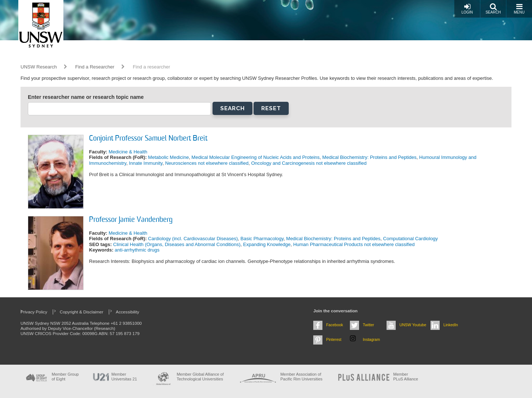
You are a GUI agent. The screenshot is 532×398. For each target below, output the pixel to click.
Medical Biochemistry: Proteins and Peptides (370, 157)
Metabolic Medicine (168, 157)
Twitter (368, 325)
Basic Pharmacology (262, 239)
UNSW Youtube (413, 325)
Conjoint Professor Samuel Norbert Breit (148, 139)
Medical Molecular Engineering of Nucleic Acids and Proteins (256, 157)
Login (467, 9)
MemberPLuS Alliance (406, 377)
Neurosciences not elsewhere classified (207, 163)
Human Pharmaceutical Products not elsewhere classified (354, 244)
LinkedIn (451, 325)
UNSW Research (39, 67)
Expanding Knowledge (267, 244)
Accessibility (128, 312)
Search (493, 9)
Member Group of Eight (65, 377)
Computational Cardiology (411, 239)
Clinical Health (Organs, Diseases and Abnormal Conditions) (177, 244)
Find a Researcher (95, 67)
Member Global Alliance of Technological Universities (200, 377)
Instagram (371, 339)
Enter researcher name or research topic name (86, 97)
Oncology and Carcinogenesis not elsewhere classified (309, 163)
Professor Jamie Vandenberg (131, 220)
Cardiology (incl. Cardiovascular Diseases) (193, 239)
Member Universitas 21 (124, 377)
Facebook (335, 325)
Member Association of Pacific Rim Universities (301, 377)
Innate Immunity (146, 163)
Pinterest (334, 339)
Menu (519, 9)
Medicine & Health (128, 152)
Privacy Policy (34, 312)
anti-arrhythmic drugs (137, 250)
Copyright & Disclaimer (82, 312)
